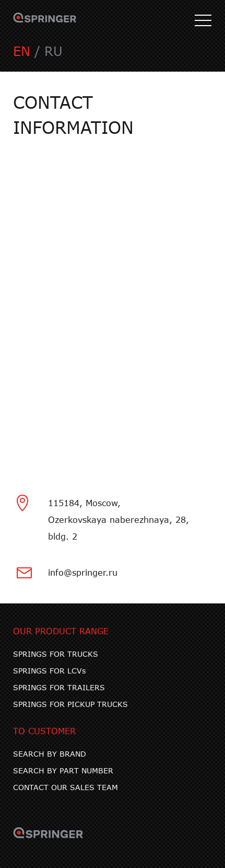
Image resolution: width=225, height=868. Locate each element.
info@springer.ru (83, 572)
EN (22, 51)
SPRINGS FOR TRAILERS (59, 687)
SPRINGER (45, 21)
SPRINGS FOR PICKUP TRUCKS (70, 704)
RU (54, 51)
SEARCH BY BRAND (50, 754)
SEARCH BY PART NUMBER (63, 770)
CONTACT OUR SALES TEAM (66, 787)
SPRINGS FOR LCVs (49, 671)
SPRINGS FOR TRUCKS (56, 654)
